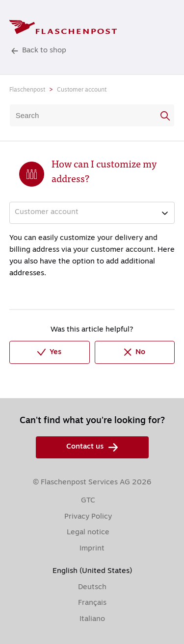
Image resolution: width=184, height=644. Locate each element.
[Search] (92, 115)
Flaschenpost (27, 90)
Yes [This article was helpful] (49, 352)
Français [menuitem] (92, 603)
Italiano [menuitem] (92, 619)
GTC (88, 501)
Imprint (92, 549)
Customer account (82, 90)
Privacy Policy (88, 517)
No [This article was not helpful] (135, 352)
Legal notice (88, 533)
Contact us (92, 447)
